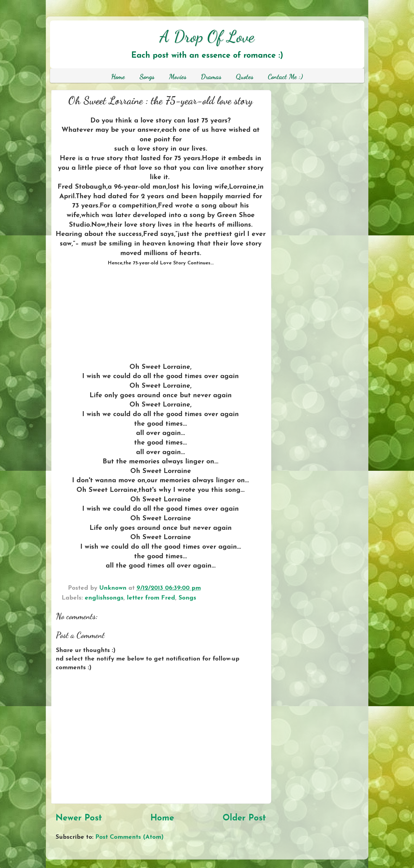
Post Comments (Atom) (130, 837)
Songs (187, 598)
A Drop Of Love (207, 36)
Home (162, 818)
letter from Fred (151, 598)
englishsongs (104, 598)
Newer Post (79, 818)
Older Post (244, 818)
